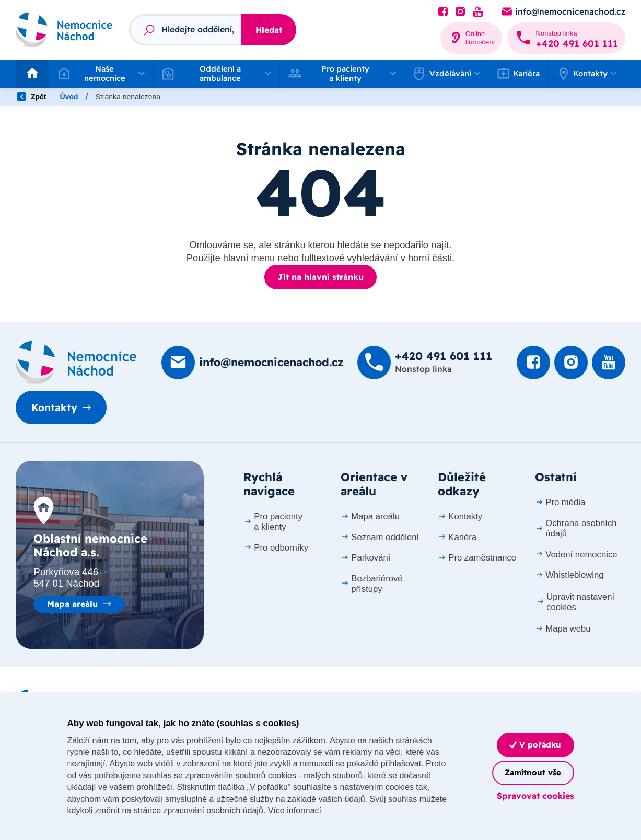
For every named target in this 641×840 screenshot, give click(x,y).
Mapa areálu (72, 604)
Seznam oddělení (380, 537)
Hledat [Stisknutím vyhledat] (269, 30)
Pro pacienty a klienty (273, 522)
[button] (101, 74)
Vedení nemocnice (576, 555)
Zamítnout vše (533, 772)
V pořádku (535, 745)
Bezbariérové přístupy (372, 584)
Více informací (295, 810)
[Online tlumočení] (471, 38)
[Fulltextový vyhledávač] (185, 30)
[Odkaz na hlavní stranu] (64, 30)
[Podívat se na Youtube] (478, 12)
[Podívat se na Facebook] (443, 12)
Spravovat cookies (535, 796)
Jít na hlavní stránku (320, 277)
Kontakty (54, 407)
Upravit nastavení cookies (575, 602)
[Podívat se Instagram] (460, 12)
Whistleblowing (569, 575)
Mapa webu (563, 629)
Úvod (69, 97)
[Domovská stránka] (76, 363)
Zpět (31, 97)
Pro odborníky (276, 548)
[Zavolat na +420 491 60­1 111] (566, 38)
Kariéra (518, 74)
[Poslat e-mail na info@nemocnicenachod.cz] (563, 12)
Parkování (366, 558)
